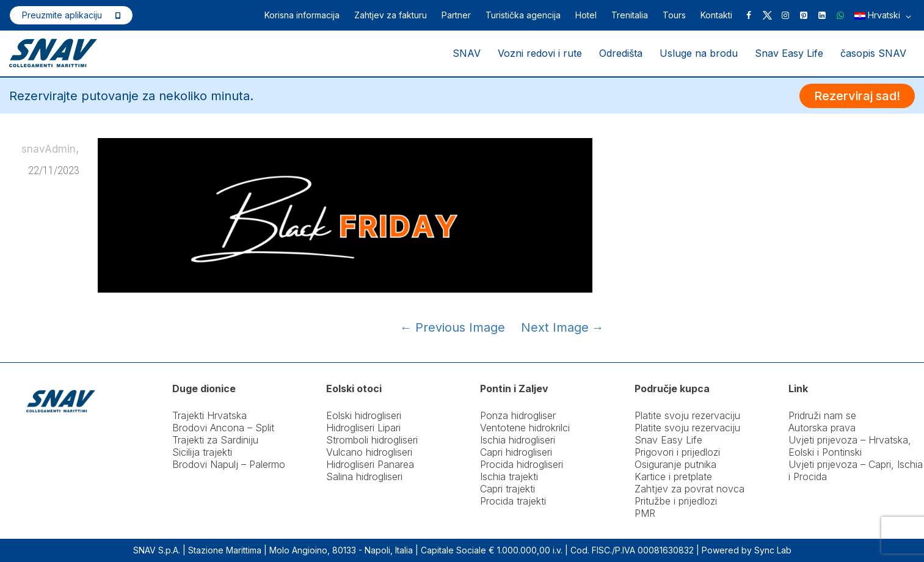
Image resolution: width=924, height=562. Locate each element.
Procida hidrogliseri (522, 464)
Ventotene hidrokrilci (525, 428)
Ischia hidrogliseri (518, 440)
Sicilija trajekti (202, 452)
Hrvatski (883, 16)
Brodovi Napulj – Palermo (229, 464)
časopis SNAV (873, 53)
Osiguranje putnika (675, 464)
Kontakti (716, 15)
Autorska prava (822, 428)
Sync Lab (773, 550)
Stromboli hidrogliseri (372, 440)
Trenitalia (630, 15)
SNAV (467, 53)
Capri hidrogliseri (516, 452)
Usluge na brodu (699, 53)
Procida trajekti (513, 501)
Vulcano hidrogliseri (369, 452)
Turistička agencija (523, 15)
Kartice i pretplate (673, 476)
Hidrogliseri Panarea (370, 464)
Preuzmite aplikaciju (62, 15)
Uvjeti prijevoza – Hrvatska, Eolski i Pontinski (850, 446)
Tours (674, 15)
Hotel (586, 15)
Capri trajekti (507, 489)
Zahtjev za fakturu (391, 15)
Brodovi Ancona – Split (223, 428)
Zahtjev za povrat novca (689, 489)
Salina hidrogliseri (364, 476)
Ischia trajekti (509, 476)
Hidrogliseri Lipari (363, 428)
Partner (456, 15)
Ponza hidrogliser (518, 415)
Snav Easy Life (789, 53)
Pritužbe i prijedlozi (676, 501)
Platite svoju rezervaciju (687, 415)
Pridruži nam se (822, 415)
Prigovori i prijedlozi (677, 452)
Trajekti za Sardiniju (215, 440)
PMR (645, 513)
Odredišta (621, 53)
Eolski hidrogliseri (364, 415)
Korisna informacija (302, 15)
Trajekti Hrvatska (209, 415)
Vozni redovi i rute (540, 53)
